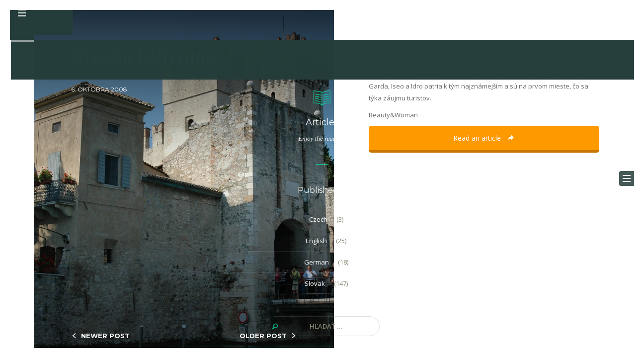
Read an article (484, 138)
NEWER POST (105, 336)
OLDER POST (263, 336)
